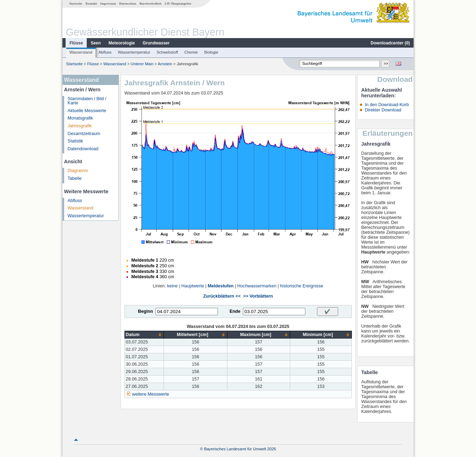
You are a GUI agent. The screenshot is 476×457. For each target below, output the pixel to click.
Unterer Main (142, 64)
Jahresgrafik (80, 126)
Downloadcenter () (390, 43)
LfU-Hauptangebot (178, 4)
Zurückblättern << (222, 296)
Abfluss (105, 52)
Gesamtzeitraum (84, 134)
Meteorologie (122, 43)
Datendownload (83, 149)
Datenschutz (128, 4)
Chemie (191, 52)
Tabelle (75, 178)
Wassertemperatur (134, 52)
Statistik (75, 141)
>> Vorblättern (258, 296)
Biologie (211, 52)
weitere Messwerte (151, 394)
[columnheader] (144, 335)
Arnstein (165, 64)
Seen (96, 43)
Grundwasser (156, 43)
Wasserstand (81, 52)
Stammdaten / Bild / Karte (87, 101)
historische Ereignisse (302, 286)
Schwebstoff (167, 52)
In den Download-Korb (387, 105)
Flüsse (76, 43)
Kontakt (91, 4)
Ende (235, 311)
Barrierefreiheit (151, 4)
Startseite (76, 4)
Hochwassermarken (257, 286)
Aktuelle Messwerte (87, 111)
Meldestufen (221, 286)
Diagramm (78, 171)
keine (172, 286)
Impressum (108, 4)
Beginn (145, 311)
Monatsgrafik (80, 118)
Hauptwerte (193, 286)
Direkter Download (383, 110)
